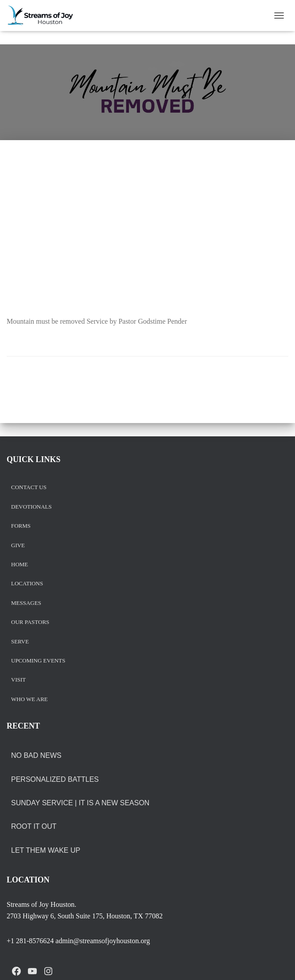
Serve (20, 642)
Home (19, 565)
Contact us (29, 488)
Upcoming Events (38, 661)
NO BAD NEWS (36, 755)
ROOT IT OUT (34, 826)
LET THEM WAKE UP (46, 850)
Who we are (29, 700)
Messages (26, 603)
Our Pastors (30, 622)
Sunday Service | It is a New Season (80, 803)
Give (18, 546)
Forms (21, 526)
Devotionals (31, 507)
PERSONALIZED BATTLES (55, 779)
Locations (27, 584)
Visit (18, 680)
